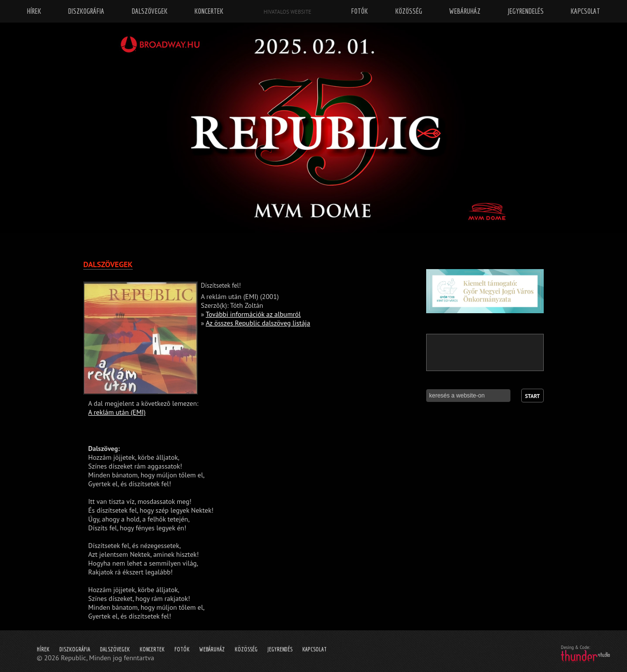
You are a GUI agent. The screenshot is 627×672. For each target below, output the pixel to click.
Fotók (182, 649)
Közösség (246, 649)
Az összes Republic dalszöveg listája (258, 323)
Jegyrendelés (526, 11)
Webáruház (212, 649)
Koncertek (152, 649)
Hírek (43, 649)
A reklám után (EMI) (117, 412)
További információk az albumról (253, 314)
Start (532, 396)
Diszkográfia (75, 649)
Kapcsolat (314, 649)
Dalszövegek (115, 649)
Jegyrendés (280, 649)
